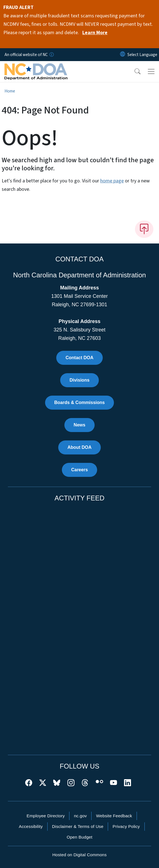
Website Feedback (114, 816)
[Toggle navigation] (151, 71)
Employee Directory (46, 816)
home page (112, 181)
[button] (134, 71)
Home (10, 91)
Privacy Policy (126, 826)
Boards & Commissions (79, 402)
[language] (142, 55)
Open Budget (79, 837)
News (79, 425)
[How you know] (51, 55)
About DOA (79, 447)
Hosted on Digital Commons (79, 855)
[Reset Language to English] (123, 55)
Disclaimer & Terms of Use (78, 826)
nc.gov (80, 816)
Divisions (79, 380)
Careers (79, 470)
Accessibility (31, 826)
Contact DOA (79, 358)
